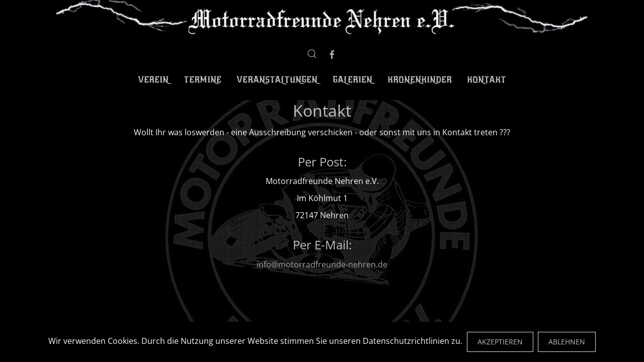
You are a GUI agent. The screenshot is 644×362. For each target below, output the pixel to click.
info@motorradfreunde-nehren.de (322, 264)
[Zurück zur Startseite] (322, 19)
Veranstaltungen (277, 80)
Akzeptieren (500, 342)
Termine (203, 80)
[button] (312, 54)
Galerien (352, 80)
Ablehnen (567, 342)
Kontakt (487, 80)
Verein (153, 80)
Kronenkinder (420, 80)
